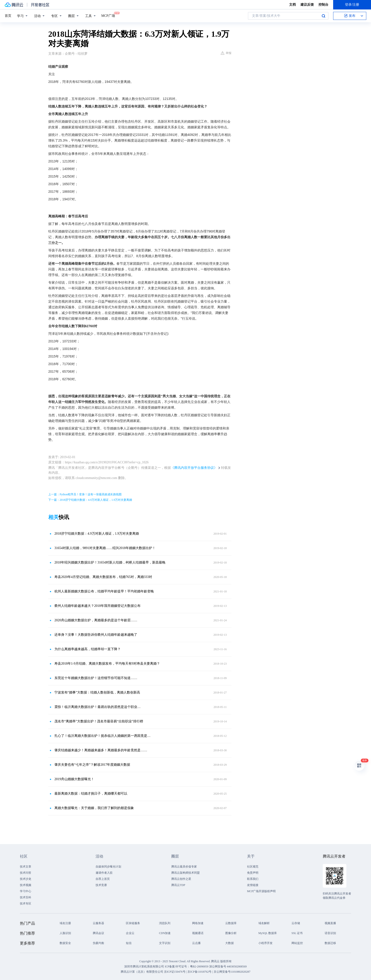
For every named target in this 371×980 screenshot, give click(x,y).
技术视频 (26, 885)
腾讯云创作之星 (181, 879)
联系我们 (253, 879)
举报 (226, 53)
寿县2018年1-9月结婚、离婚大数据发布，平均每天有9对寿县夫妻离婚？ (107, 664)
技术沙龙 (26, 879)
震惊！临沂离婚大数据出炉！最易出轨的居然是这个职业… (97, 707)
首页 (8, 16)
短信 (129, 943)
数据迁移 (330, 943)
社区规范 (253, 867)
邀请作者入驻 (104, 873)
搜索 (323, 16)
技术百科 (26, 897)
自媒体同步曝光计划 (108, 867)
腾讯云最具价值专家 (184, 867)
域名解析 (264, 923)
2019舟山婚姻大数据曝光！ (74, 779)
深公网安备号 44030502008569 (228, 967)
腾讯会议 (98, 933)
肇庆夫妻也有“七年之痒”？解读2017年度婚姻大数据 (92, 765)
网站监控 (297, 943)
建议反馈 (307, 5)
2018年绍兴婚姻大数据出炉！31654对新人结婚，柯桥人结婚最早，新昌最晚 (110, 562)
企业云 (130, 933)
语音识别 (330, 933)
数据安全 (65, 943)
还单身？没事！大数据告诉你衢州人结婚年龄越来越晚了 (96, 635)
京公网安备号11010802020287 (232, 972)
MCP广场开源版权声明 (261, 891)
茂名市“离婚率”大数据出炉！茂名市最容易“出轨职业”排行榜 (99, 721)
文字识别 (165, 943)
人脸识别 (65, 933)
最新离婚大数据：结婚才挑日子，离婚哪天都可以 (91, 794)
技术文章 (26, 867)
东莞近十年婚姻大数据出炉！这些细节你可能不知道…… (96, 678)
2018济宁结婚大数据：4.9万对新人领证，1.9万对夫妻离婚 (97, 534)
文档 (292, 5)
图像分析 (231, 933)
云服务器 (98, 923)
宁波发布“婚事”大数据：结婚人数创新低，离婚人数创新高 (97, 692)
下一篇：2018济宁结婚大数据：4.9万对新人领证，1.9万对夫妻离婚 (90, 500)
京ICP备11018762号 (199, 972)
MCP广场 (108, 15)
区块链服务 (133, 923)
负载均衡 (98, 943)
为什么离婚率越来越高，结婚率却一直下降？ (88, 649)
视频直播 (330, 923)
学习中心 (26, 891)
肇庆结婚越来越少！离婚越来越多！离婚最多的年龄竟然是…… (101, 750)
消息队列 (165, 923)
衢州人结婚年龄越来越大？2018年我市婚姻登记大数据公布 (97, 606)
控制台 (323, 5)
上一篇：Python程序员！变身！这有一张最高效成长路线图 (85, 494)
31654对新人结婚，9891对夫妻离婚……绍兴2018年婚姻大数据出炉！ (105, 548)
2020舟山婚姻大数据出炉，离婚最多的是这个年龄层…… (96, 620)
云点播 (196, 943)
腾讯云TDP (178, 885)
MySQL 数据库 (268, 933)
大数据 (230, 943)
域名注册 (65, 923)
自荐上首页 (103, 879)
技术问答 (26, 873)
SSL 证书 (297, 933)
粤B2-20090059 (200, 967)
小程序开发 (265, 943)
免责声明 (253, 873)
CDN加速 (165, 933)
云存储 (296, 923)
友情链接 (253, 885)
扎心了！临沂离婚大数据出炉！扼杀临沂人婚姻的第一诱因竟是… (102, 736)
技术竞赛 (101, 885)
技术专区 (26, 904)
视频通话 (198, 933)
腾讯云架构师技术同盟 (185, 873)
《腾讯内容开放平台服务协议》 (194, 468)
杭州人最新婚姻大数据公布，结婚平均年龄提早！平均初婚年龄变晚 (104, 591)
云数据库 (231, 923)
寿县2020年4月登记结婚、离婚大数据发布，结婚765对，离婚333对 (103, 577)
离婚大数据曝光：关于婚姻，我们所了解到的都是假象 (94, 808)
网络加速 (198, 923)
